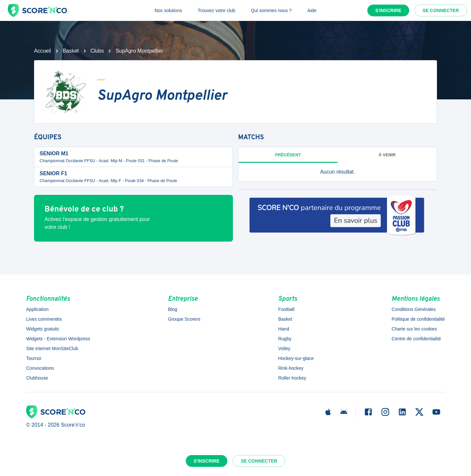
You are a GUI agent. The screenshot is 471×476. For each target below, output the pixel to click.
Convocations (40, 368)
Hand (283, 329)
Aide (312, 10)
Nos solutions (168, 10)
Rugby (285, 339)
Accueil (43, 51)
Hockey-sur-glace (296, 358)
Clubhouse (37, 378)
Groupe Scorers (184, 319)
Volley (284, 348)
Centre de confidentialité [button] (416, 339)
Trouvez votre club (216, 10)
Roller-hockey (292, 378)
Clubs (97, 51)
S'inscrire (388, 10)
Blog (173, 309)
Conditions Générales (414, 309)
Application (37, 309)
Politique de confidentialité (418, 319)
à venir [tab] (387, 155)
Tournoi (34, 358)
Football (286, 309)
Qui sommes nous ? (271, 10)
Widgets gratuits (43, 329)
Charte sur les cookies (414, 329)
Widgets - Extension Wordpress (58, 339)
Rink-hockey (291, 368)
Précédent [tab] (288, 155)
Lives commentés (44, 319)
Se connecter (441, 10)
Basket (71, 51)
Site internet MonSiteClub (52, 348)
